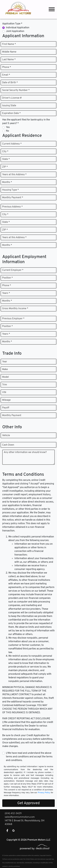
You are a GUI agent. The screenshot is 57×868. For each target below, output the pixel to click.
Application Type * (12, 24)
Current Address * (12, 144)
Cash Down (8, 445)
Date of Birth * (10, 83)
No (7, 131)
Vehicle (6, 436)
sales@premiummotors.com (20, 817)
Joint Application (15, 31)
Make (5, 369)
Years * (6, 293)
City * (5, 152)
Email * (6, 75)
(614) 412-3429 (13, 814)
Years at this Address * (14, 175)
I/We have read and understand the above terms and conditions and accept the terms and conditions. (29, 757)
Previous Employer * (13, 319)
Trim (5, 385)
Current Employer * (13, 270)
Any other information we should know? (25, 452)
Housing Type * (10, 190)
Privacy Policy (44, 793)
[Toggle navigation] (52, 9)
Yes (8, 127)
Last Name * (9, 60)
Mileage (6, 400)
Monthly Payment (12, 415)
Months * (7, 182)
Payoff (6, 408)
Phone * (7, 67)
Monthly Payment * (13, 198)
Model (5, 377)
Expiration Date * (11, 113)
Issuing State (9, 106)
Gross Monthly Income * (15, 309)
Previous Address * (12, 207)
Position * (7, 278)
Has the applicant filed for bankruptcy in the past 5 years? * (26, 122)
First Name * (9, 44)
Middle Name (9, 52)
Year (5, 362)
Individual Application (18, 28)
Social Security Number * (16, 90)
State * (6, 159)
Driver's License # (12, 98)
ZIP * (5, 167)
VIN (4, 392)
